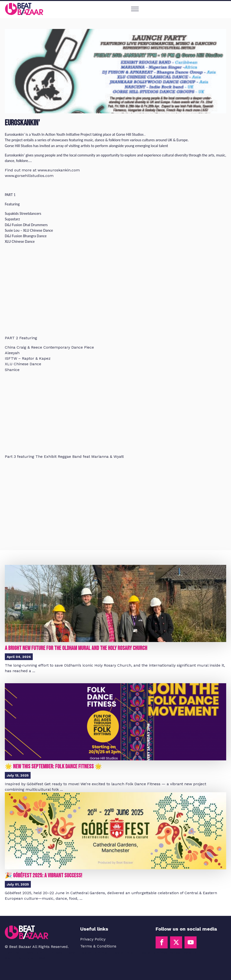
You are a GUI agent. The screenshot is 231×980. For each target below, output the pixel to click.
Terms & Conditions (98, 946)
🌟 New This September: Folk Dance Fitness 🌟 (53, 767)
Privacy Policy (93, 939)
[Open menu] (135, 9)
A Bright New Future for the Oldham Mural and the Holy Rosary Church (76, 648)
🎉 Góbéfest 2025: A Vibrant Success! (43, 875)
